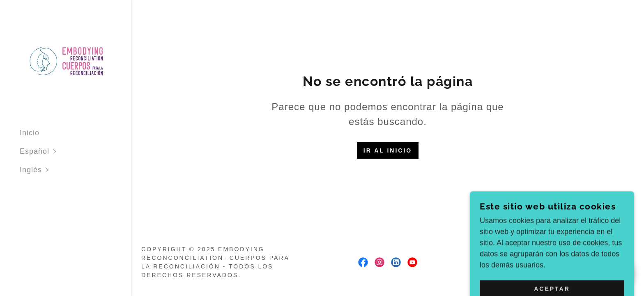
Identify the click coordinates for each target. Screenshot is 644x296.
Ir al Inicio (388, 150)
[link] (66, 60)
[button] (76, 151)
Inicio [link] (30, 133)
